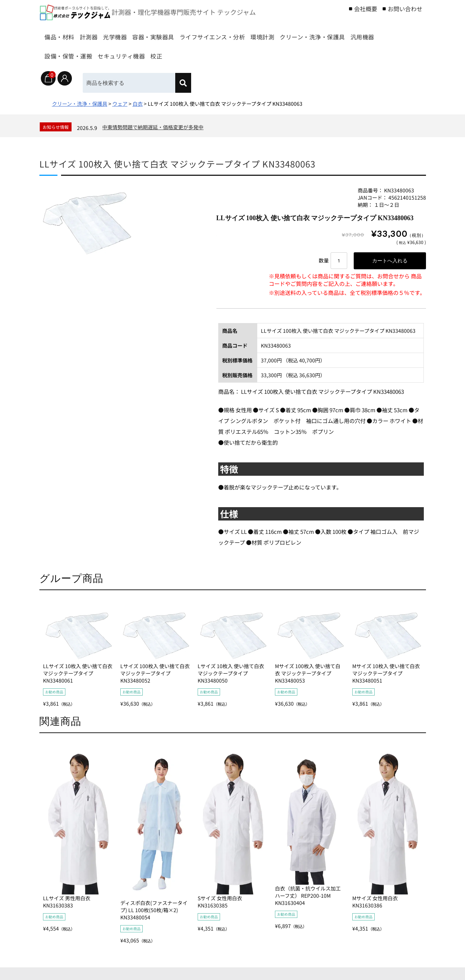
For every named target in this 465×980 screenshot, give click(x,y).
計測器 (104, 33)
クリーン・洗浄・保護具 (82, 53)
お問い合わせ (405, 9)
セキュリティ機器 (264, 53)
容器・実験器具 (192, 33)
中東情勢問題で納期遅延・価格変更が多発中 (153, 127)
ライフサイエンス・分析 (265, 33)
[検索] (190, 83)
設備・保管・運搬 (198, 53)
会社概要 (366, 9)
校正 (311, 53)
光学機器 (142, 33)
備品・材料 (63, 33)
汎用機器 (145, 53)
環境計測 (328, 33)
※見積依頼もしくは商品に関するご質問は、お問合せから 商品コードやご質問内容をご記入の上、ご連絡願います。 (345, 282)
